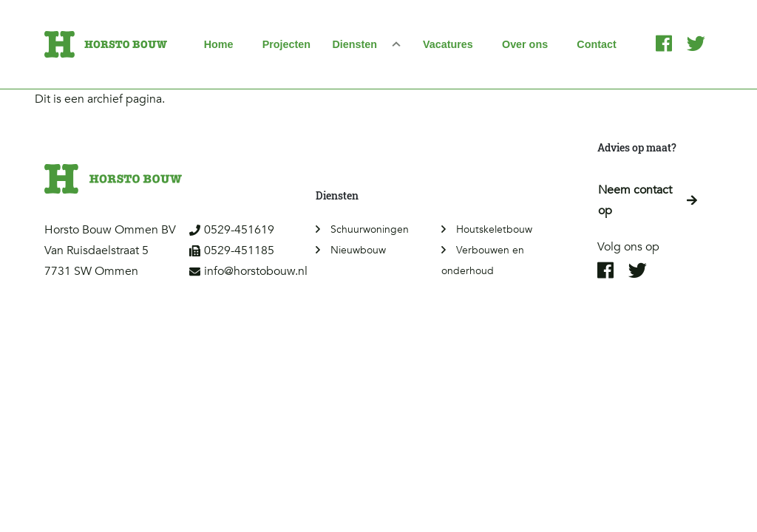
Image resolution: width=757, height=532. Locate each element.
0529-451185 (232, 250)
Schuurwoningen (370, 229)
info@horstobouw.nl (248, 271)
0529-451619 (232, 230)
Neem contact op (648, 200)
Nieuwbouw (358, 250)
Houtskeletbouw (494, 229)
